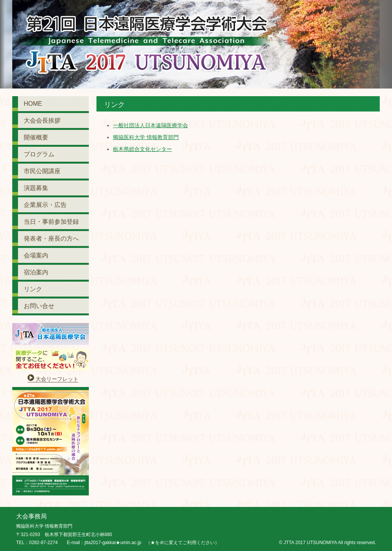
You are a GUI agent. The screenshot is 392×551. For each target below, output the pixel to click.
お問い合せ (39, 306)
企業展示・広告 (45, 205)
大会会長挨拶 (42, 121)
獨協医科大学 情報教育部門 (146, 137)
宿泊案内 (36, 272)
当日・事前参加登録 (51, 222)
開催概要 (36, 137)
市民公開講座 (42, 171)
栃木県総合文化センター (142, 149)
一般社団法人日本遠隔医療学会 (150, 125)
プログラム (39, 154)
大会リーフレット (57, 379)
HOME (33, 104)
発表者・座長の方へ (51, 239)
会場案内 (36, 255)
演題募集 (36, 188)
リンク (33, 289)
